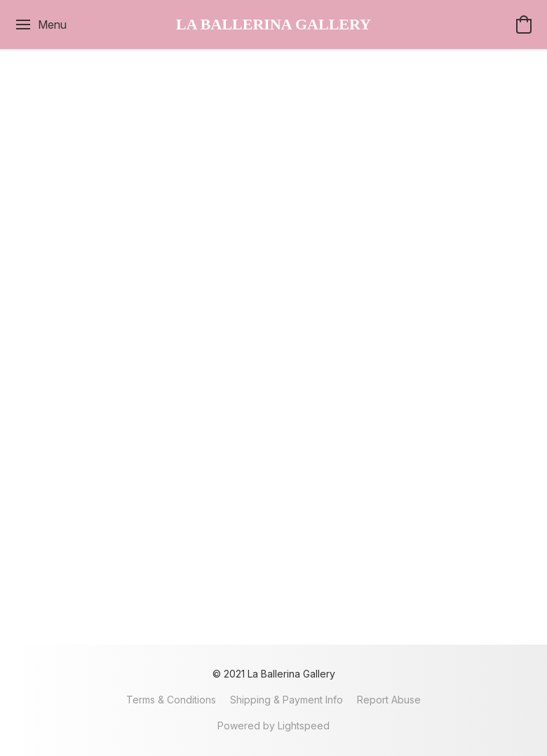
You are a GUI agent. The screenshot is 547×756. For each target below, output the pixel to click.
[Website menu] (40, 25)
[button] (273, 25)
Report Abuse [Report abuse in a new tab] (389, 700)
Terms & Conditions (171, 700)
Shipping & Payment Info (286, 700)
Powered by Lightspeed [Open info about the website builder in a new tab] (273, 726)
